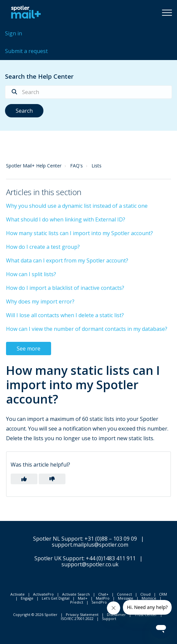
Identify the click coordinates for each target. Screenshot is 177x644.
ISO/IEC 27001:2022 (77, 618)
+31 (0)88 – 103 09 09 (111, 539)
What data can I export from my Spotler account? (67, 260)
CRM (163, 594)
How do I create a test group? (43, 247)
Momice (149, 598)
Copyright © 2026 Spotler (35, 614)
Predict (77, 602)
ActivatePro (43, 594)
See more (29, 349)
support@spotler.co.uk (90, 564)
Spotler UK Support (59, 558)
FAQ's (76, 166)
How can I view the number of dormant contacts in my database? (87, 329)
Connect (124, 594)
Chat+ (103, 594)
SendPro (99, 602)
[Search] (88, 92)
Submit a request (26, 51)
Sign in (14, 33)
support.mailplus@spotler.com (90, 545)
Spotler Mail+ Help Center (34, 166)
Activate (18, 594)
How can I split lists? (31, 274)
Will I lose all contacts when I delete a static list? (65, 315)
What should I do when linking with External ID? (66, 219)
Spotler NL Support (58, 539)
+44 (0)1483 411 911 (111, 558)
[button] (167, 12)
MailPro (103, 598)
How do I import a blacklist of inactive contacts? (65, 288)
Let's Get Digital (56, 598)
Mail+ (83, 598)
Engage (27, 598)
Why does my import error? (40, 301)
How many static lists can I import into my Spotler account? (79, 233)
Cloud (145, 594)
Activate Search (76, 594)
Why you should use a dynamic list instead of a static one (77, 206)
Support (109, 618)
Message (126, 598)
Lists (97, 166)
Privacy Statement (82, 614)
